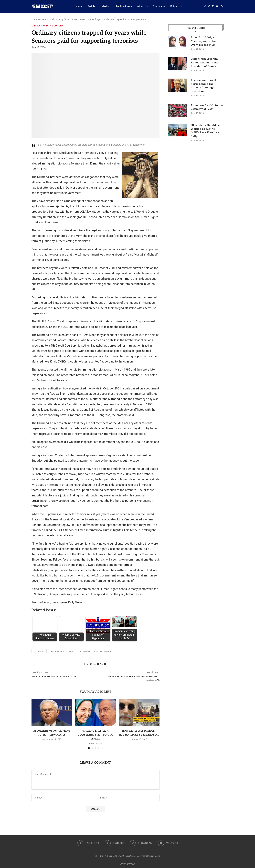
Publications (123, 6)
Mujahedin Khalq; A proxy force (54, 19)
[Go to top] (128, 863)
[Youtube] (217, 6)
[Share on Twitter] (87, 664)
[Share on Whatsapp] (95, 664)
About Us (143, 6)
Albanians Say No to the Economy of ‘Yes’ (207, 107)
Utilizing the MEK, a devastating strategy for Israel (95, 735)
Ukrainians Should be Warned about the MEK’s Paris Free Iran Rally (205, 131)
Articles (92, 6)
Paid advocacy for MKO (61, 651)
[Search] (222, 7)
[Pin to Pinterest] (91, 664)
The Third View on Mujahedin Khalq (96, 651)
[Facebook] (205, 6)
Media (105, 6)
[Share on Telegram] (98, 664)
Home (79, 6)
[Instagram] (213, 6)
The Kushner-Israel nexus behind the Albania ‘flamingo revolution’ (203, 86)
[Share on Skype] (101, 664)
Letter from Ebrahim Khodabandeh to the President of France (204, 63)
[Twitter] (209, 6)
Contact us (159, 6)
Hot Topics (39, 651)
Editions (175, 6)
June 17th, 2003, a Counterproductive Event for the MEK (203, 41)
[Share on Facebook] (84, 664)
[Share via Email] (105, 664)
